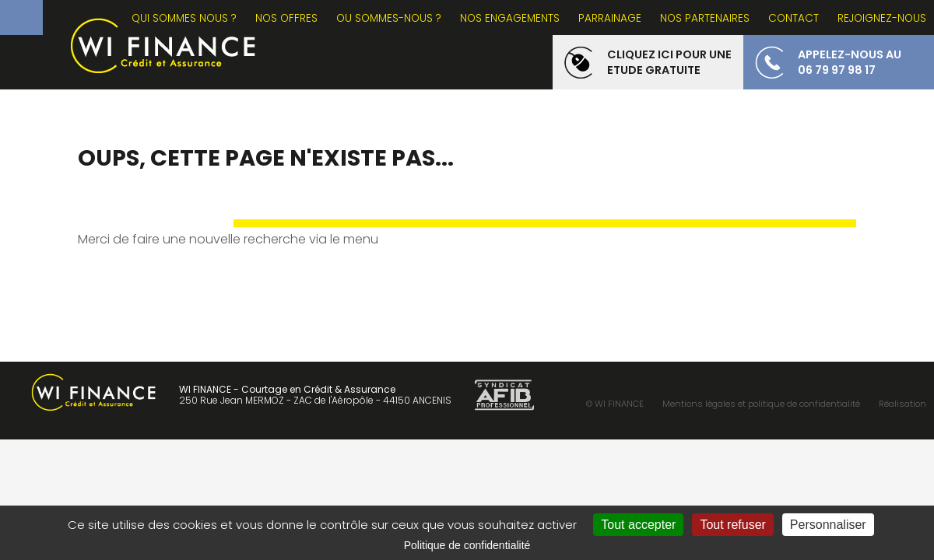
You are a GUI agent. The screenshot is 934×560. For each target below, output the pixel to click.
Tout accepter (638, 525)
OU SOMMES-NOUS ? (389, 18)
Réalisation (902, 404)
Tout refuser (732, 525)
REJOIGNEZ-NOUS (882, 18)
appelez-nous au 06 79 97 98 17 (850, 62)
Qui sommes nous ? (184, 18)
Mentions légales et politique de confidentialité (761, 404)
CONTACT (794, 18)
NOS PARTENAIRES (705, 18)
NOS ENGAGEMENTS (510, 18)
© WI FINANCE (615, 404)
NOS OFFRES (286, 18)
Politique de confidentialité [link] (467, 545)
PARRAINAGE (610, 18)
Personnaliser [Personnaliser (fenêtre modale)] (828, 525)
